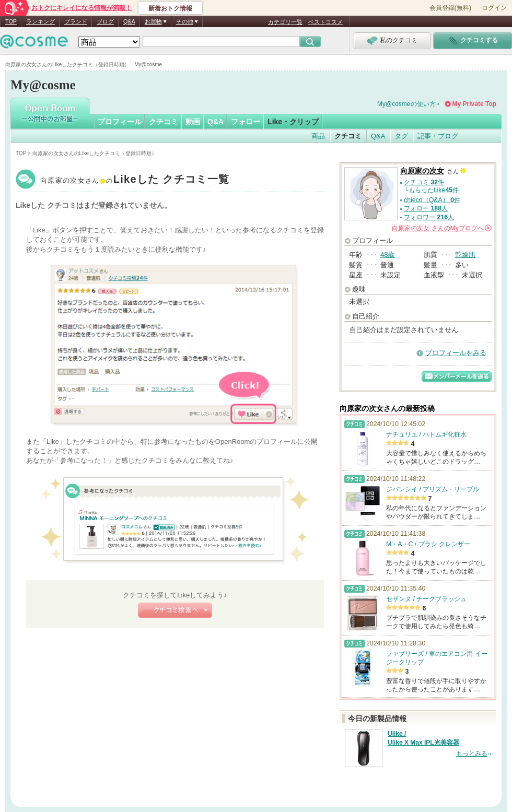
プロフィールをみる (456, 353)
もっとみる (472, 754)
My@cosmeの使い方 (406, 104)
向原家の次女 (135, 180)
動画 (193, 122)
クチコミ (164, 122)
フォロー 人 (426, 208)
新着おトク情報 (170, 8)
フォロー (246, 122)
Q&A (129, 21)
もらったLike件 (434, 190)
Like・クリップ (293, 122)
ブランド (76, 21)
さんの (442, 228)
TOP (11, 21)
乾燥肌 (465, 255)
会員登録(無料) (450, 8)
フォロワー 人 (429, 217)
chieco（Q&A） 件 (432, 200)
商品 (318, 136)
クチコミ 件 (424, 182)
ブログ (105, 21)
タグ (401, 136)
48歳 (387, 255)
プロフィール (120, 122)
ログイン (494, 8)
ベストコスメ (325, 22)
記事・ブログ (438, 136)
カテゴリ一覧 (285, 22)
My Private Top (474, 104)
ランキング (40, 21)
